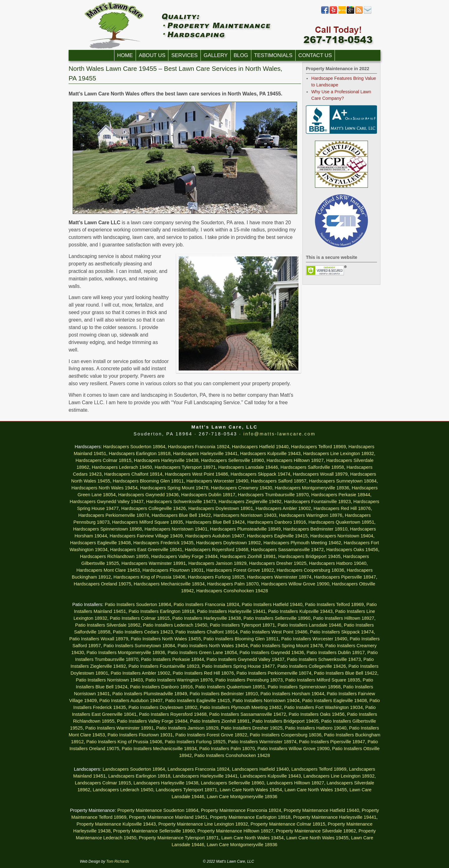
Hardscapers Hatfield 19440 (260, 447)
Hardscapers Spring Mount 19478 (174, 488)
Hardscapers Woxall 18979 (320, 474)
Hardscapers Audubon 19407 (215, 536)
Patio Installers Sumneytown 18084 (139, 646)
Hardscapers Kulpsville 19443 (270, 453)
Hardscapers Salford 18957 (278, 481)
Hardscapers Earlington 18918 (140, 453)
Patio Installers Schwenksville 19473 (324, 659)
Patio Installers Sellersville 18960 (277, 618)
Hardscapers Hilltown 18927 (295, 460)
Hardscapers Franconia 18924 (198, 447)
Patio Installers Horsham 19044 (292, 694)
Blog (241, 55)
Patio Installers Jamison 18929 (187, 728)
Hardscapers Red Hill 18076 (342, 508)
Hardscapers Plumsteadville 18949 (245, 529)
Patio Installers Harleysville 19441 (231, 611)
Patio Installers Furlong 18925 (195, 742)
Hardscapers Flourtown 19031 (173, 570)
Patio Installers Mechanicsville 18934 (159, 749)
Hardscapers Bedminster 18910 (315, 529)
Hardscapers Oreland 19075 (102, 584)
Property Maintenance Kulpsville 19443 (116, 824)
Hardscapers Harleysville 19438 (166, 460)
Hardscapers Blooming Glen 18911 (148, 481)
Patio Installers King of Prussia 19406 (124, 742)
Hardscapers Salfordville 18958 (312, 467)
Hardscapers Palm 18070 (233, 584)
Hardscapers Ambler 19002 (283, 508)
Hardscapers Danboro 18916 (277, 522)
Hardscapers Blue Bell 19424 (215, 522)
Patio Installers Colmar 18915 (140, 618)
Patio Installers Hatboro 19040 (316, 728)
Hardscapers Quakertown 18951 (341, 522)
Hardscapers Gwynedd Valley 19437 (107, 502)
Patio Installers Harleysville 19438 (207, 618)
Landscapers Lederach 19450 (123, 790)
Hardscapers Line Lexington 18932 (338, 453)
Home (125, 55)
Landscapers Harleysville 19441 (205, 776)
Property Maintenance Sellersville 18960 (154, 831)
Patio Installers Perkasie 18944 (172, 659)
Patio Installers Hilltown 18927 (344, 618)
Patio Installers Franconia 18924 (206, 604)
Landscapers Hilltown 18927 (295, 783)
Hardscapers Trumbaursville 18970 (273, 495)
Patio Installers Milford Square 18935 (323, 680)
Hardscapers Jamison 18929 (217, 563)
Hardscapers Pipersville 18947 (345, 577)
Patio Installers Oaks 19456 (317, 714)
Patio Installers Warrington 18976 (179, 680)
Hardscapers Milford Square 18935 (147, 522)
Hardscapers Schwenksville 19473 (181, 502)
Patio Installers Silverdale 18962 (108, 625)
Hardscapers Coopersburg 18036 (310, 570)
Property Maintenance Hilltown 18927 (235, 831)
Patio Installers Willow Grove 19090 (294, 749)
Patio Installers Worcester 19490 (314, 639)
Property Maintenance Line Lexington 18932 (203, 824)
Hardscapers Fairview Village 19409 (146, 536)
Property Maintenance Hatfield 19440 (321, 810)
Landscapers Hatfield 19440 (261, 769)
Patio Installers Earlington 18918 (161, 611)
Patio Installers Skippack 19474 (342, 632)
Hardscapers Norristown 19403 (245, 515)
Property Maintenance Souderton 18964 (158, 810)
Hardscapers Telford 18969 (319, 447)
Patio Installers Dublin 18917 (336, 652)
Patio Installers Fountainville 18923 (164, 666)
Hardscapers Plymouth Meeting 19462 (302, 543)
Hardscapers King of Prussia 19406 (150, 577)
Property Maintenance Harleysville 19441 (335, 817)
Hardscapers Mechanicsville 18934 (169, 584)
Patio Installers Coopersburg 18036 (286, 735)
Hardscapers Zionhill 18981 (248, 556)
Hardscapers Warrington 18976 (311, 515)
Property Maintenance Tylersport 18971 (179, 838)
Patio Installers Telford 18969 (334, 604)
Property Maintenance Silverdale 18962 (316, 831)
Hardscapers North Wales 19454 (104, 488)
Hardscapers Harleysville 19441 (205, 453)
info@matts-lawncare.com (280, 434)
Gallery (216, 55)
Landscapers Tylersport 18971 (187, 790)
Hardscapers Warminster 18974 (279, 577)
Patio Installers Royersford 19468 (173, 714)
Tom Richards (118, 861)
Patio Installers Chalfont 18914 (206, 632)
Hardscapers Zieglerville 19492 (250, 502)
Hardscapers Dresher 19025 (278, 563)
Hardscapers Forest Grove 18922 (240, 570)
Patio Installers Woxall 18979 (99, 639)
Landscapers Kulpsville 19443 (270, 776)
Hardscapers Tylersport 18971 (185, 467)
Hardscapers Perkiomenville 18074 (114, 515)
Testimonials (273, 55)
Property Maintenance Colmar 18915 (288, 824)
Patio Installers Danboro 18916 (161, 687)
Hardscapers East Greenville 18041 (146, 550)
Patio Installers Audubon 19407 (131, 701)
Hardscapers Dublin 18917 (208, 495)
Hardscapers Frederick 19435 (164, 543)
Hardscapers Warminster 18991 (154, 563)
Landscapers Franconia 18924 (199, 769)
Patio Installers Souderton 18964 (138, 604)
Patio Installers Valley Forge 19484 (152, 721)
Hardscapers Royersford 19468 (217, 550)
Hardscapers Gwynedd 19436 (148, 495)
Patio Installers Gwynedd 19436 (272, 652)
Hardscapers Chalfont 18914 (133, 474)
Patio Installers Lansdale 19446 (309, 625)
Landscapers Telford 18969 (319, 769)
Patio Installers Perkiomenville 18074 (274, 673)
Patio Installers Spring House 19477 (238, 666)
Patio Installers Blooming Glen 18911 (241, 639)
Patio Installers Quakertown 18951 (230, 687)
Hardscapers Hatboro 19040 (338, 563)
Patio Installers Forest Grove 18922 (211, 735)
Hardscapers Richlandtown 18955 (114, 556)
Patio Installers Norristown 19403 (109, 680)
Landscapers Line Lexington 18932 (339, 776)
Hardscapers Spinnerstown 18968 (107, 529)
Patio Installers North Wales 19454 (213, 646)
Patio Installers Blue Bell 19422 (346, 673)
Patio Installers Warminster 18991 (119, 728)
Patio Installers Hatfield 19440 (272, 604)
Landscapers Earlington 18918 (139, 776)
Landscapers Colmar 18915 (103, 783)
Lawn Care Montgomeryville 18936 (242, 797)
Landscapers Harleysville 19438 (166, 783)
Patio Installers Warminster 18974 (262, 742)
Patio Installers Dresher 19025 (252, 728)
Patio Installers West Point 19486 (274, 632)
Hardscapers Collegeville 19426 (154, 508)
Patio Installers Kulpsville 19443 (300, 611)
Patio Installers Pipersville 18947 (332, 742)
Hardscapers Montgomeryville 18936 (312, 488)
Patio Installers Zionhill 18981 (220, 721)
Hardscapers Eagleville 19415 (277, 536)
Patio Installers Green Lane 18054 (202, 652)
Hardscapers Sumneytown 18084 (343, 481)
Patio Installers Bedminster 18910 (224, 694)
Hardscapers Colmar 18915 (103, 460)
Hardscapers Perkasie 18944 (341, 495)
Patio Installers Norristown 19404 (266, 701)
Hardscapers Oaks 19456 (352, 550)
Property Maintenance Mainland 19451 (168, 817)
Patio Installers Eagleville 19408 (335, 701)
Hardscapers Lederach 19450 (122, 467)
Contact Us (315, 55)
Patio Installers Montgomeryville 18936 (126, 652)
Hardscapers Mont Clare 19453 (108, 570)
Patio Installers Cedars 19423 (143, 632)
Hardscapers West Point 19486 (197, 474)
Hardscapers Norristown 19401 (176, 529)
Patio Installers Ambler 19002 (140, 673)
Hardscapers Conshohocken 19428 (232, 591)
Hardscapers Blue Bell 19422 (181, 515)
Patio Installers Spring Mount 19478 (287, 646)
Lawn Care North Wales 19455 (316, 790)
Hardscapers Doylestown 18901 (221, 508)
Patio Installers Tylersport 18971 (242, 625)
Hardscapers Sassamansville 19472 (287, 550)
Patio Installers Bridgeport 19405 (285, 721)
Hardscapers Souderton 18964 (134, 447)
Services (184, 55)
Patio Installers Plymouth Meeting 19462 (241, 707)
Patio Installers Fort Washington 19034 (323, 707)
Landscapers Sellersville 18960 (232, 783)
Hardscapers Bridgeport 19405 (310, 556)
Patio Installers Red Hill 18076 (203, 673)
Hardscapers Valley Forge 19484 (184, 556)
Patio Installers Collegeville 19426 (311, 666)
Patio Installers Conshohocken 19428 (232, 755)
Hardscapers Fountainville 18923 (317, 502)
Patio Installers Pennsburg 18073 (249, 680)
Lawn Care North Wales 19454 (251, 790)
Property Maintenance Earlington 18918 (250, 817)
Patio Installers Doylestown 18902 (163, 707)
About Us (152, 55)
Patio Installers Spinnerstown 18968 (304, 687)
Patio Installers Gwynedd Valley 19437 (245, 659)
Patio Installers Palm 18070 (227, 749)
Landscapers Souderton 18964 (134, 769)
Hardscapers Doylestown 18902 (229, 543)
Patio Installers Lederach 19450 (175, 625)
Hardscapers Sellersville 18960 (233, 460)
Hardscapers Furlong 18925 (216, 577)
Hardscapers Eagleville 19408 (101, 543)
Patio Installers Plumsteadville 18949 (150, 694)
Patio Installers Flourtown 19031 (140, 735)
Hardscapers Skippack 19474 (261, 474)
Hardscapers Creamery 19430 (242, 488)
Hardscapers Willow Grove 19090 (295, 584)
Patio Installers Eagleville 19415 (198, 701)
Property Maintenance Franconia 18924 (241, 810)
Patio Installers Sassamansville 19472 (248, 714)
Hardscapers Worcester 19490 (217, 481)
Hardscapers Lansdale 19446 (248, 467)
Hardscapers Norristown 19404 (342, 536)
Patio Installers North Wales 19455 (166, 639)
